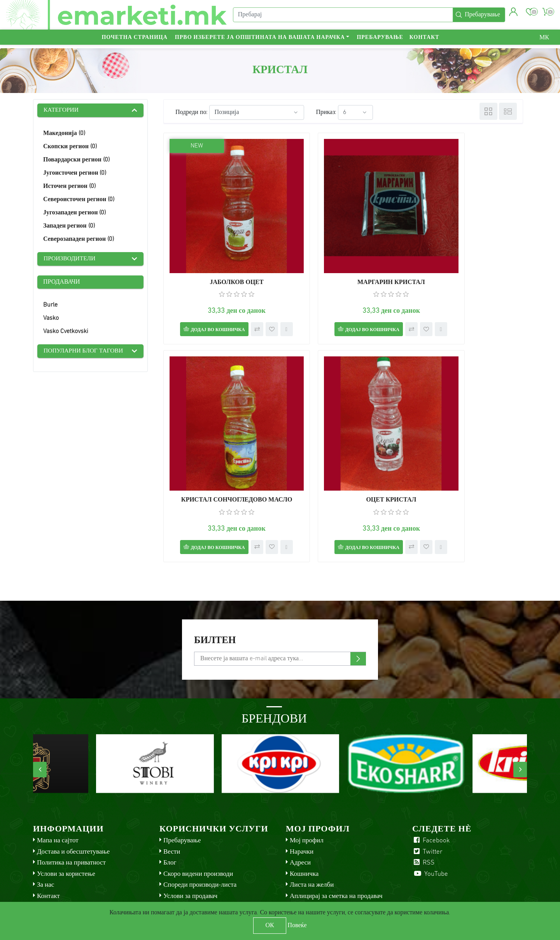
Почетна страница (134, 41)
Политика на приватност (71, 830)
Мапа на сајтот (58, 808)
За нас (45, 852)
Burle (50, 306)
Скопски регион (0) (70, 147)
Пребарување (380, 41)
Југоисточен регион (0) (75, 174)
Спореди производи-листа (200, 852)
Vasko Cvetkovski (66, 332)
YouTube (430, 841)
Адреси (300, 830)
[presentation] (40, 737)
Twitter (427, 819)
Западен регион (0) (69, 226)
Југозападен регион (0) (74, 213)
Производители (70, 260)
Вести (172, 819)
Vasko (51, 319)
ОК (269, 926)
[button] (513, 14)
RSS (423, 830)
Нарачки (302, 819)
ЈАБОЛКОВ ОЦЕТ (220, 251)
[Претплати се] (280, 626)
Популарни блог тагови (84, 352)
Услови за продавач (190, 863)
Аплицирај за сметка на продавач (336, 863)
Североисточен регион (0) (79, 200)
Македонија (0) (64, 134)
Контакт (424, 41)
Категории (62, 110)
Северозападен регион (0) (79, 240)
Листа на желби (312, 852)
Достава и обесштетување (73, 819)
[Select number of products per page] (355, 112)
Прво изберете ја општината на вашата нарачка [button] (260, 41)
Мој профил (307, 808)
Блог (170, 830)
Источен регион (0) (69, 187)
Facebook (431, 808)
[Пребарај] (342, 17)
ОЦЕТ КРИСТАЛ (221, 452)
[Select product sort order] (257, 112)
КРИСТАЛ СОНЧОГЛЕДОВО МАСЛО (466, 251)
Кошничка (304, 841)
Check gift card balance (196, 874)
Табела (488, 111)
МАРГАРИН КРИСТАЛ (343, 251)
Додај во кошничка (209, 298)
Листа (508, 111)
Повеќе (297, 926)
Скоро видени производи (198, 841)
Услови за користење (66, 841)
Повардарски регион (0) (76, 160)
